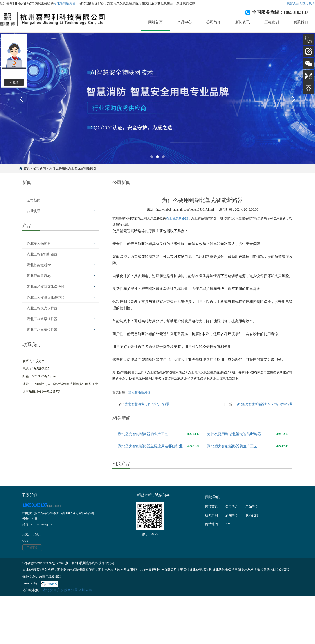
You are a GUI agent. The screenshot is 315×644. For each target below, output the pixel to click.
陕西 (67, 590)
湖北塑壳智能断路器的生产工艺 (143, 434)
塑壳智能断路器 (139, 392)
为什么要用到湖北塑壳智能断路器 (73, 168)
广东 (60, 590)
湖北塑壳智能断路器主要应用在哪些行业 (264, 404)
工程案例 (272, 22)
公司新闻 (40, 168)
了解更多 (32, 548)
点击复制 (72, 563)
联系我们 (301, 22)
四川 (82, 590)
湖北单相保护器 (39, 243)
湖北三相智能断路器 (42, 254)
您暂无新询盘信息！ (301, 3)
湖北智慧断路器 (65, 3)
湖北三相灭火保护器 (42, 308)
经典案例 (211, 515)
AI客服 (14, 82)
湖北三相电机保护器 (42, 330)
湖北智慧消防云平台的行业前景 (147, 404)
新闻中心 (232, 515)
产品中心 (184, 22)
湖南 (53, 590)
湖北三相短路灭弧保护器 (46, 297)
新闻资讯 (243, 22)
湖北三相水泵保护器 (42, 319)
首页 (27, 168)
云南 (89, 590)
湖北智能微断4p (39, 276)
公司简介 (214, 22)
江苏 (74, 590)
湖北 (46, 590)
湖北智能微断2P (39, 265)
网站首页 (155, 22)
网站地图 (211, 524)
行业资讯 (34, 211)
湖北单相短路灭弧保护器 (46, 287)
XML (229, 524)
